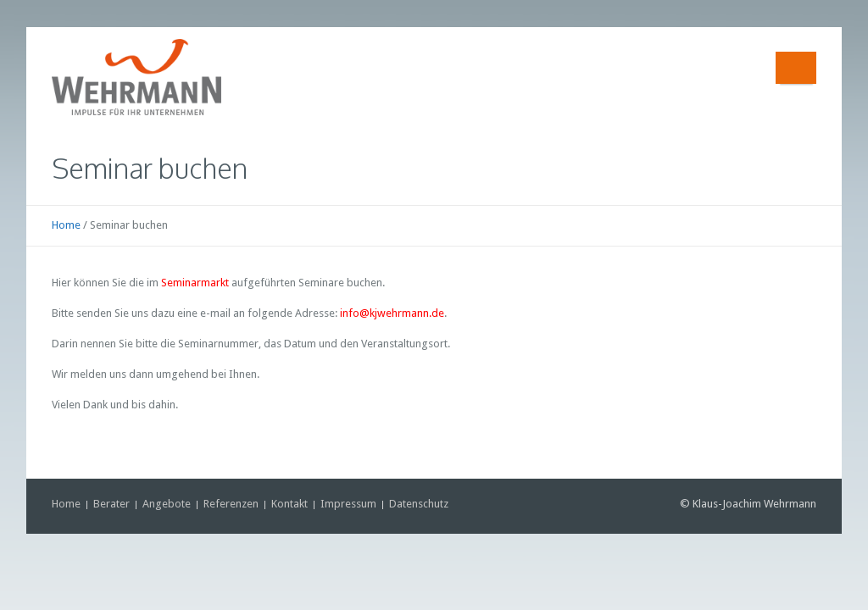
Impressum (348, 504)
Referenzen (231, 504)
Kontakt (289, 504)
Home (66, 225)
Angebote (167, 504)
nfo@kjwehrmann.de (393, 313)
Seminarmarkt (195, 283)
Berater (111, 504)
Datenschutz (419, 504)
